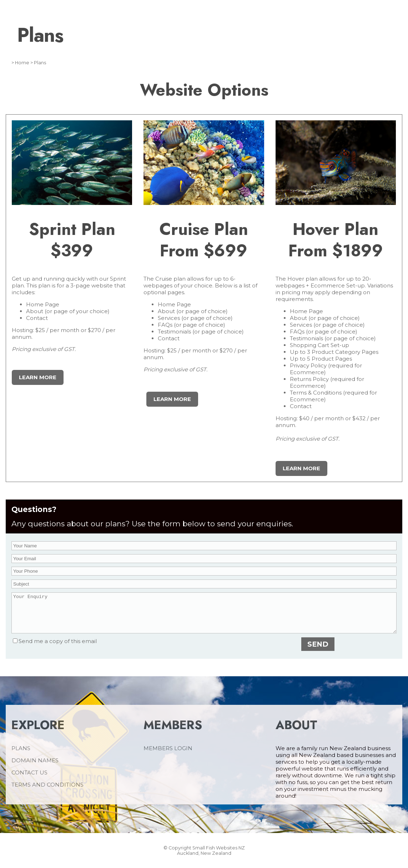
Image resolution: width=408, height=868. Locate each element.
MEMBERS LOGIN (168, 756)
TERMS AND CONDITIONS (47, 792)
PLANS (21, 756)
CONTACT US (29, 780)
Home (22, 63)
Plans (40, 63)
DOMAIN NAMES (35, 768)
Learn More (38, 377)
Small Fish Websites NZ (219, 855)
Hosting (22, 330)
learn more (172, 399)
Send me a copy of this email (55, 649)
